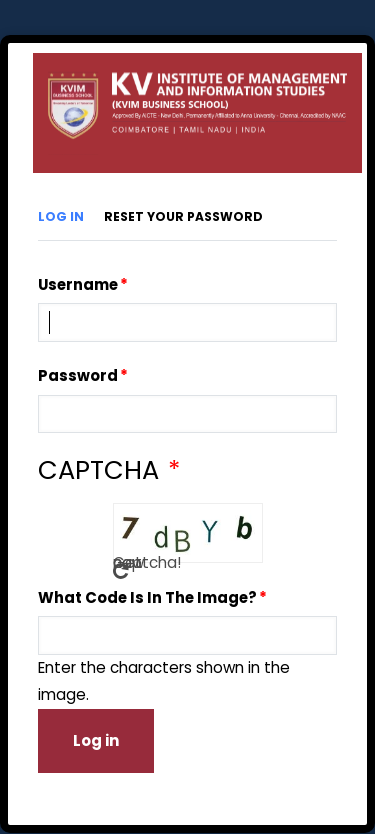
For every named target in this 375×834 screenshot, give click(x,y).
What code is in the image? (147, 597)
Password (78, 375)
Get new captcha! (121, 568)
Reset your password (183, 216)
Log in (61, 216)
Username (78, 284)
